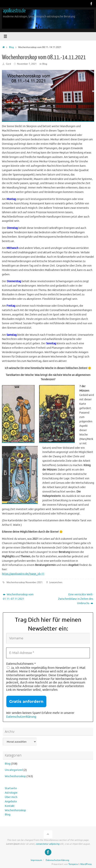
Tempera (73, 864)
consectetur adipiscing (48, 844)
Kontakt (10, 806)
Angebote (11, 802)
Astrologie (11, 793)
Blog (11, 47)
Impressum (36, 860)
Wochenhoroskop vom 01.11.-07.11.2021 (18, 597)
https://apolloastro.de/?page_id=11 (23, 574)
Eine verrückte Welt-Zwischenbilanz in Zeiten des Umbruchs (76, 599)
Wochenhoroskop (15, 776)
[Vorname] (48, 638)
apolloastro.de (14, 11)
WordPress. (86, 864)
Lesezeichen (56, 582)
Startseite (11, 788)
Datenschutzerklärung (21, 717)
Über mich (11, 797)
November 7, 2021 (27, 64)
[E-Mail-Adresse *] (48, 653)
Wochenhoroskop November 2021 (25, 582)
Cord (8, 64)
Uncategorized (14, 770)
